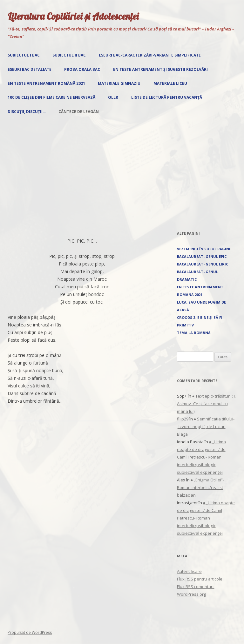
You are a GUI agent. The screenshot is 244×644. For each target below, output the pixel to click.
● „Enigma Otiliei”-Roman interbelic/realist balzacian (201, 487)
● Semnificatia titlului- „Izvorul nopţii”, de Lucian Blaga (206, 426)
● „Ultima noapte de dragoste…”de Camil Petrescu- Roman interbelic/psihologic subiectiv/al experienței (202, 457)
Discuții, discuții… (27, 112)
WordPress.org (191, 594)
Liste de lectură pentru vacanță (167, 97)
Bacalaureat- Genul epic (202, 256)
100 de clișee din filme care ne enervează (51, 97)
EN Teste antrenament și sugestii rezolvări (160, 69)
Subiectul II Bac (69, 55)
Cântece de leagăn (79, 112)
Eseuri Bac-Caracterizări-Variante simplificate (150, 55)
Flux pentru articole (200, 579)
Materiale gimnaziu (119, 83)
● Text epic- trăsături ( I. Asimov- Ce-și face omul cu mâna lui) (207, 404)
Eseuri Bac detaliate (30, 69)
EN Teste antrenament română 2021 (46, 83)
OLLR (113, 97)
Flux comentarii (196, 587)
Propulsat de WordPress (30, 632)
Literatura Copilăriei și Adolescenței (73, 16)
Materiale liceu (170, 83)
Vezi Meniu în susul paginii (204, 249)
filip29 (183, 419)
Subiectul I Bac (24, 55)
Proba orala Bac (82, 69)
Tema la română (194, 333)
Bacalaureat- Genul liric (203, 264)
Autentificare (189, 571)
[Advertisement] (122, 174)
